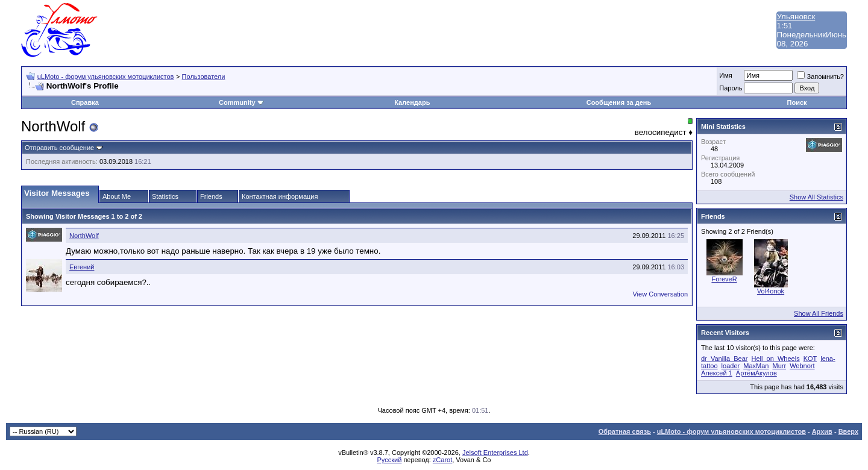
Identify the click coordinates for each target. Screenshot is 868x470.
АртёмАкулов (756, 373)
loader (731, 366)
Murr (779, 366)
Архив (822, 431)
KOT (810, 359)
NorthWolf (84, 236)
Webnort (802, 366)
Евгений (82, 267)
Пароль (731, 88)
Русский (390, 460)
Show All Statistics (816, 197)
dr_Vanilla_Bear (724, 359)
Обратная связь (625, 431)
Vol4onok (771, 291)
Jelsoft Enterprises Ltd (495, 453)
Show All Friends (819, 313)
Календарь (412, 102)
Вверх (848, 431)
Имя (725, 75)
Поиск (797, 102)
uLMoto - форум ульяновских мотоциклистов (106, 77)
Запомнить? (820, 77)
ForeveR (724, 279)
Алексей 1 (717, 373)
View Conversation (660, 294)
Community (241, 102)
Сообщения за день (619, 102)
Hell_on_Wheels (776, 359)
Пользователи (204, 77)
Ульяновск (796, 17)
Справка (85, 102)
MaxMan (756, 366)
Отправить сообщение (59, 148)
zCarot (442, 460)
